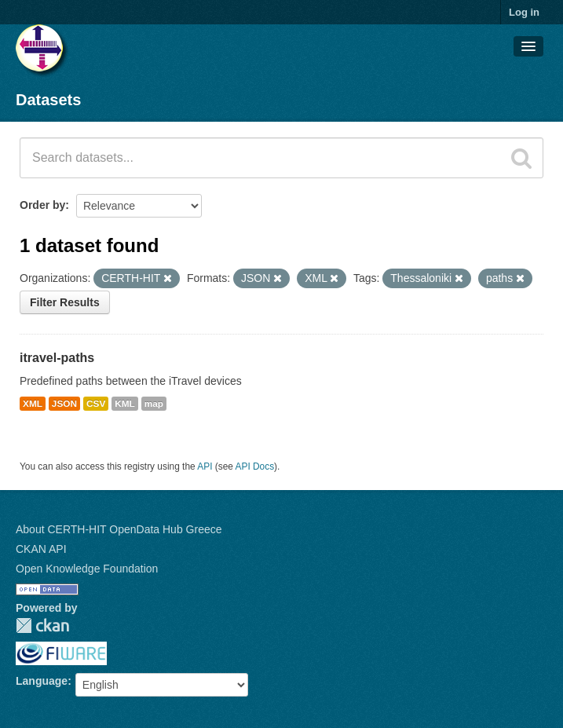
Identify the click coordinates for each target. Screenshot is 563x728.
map (154, 404)
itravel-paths (57, 358)
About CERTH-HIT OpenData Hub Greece (119, 529)
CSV (96, 404)
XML (33, 404)
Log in (524, 12)
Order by (42, 205)
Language (42, 681)
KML (125, 404)
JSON (64, 404)
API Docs (255, 466)
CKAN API (41, 549)
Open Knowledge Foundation (87, 569)
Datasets (48, 100)
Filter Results (65, 302)
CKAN (42, 626)
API (205, 466)
